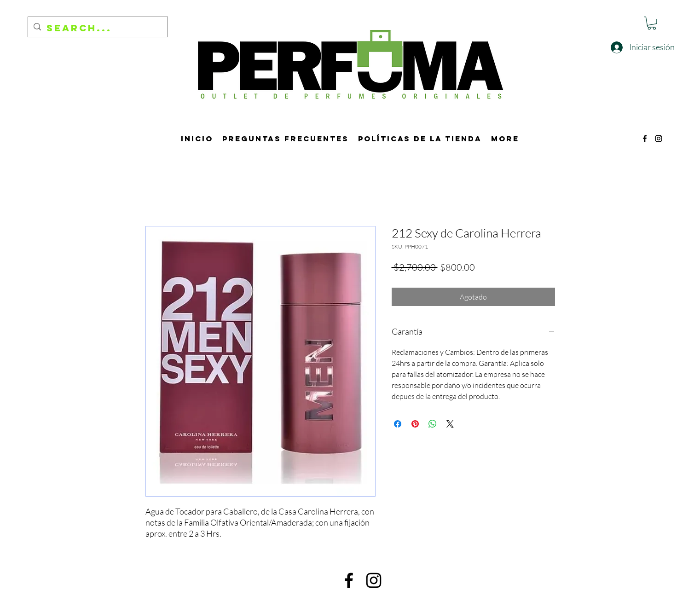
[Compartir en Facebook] (398, 424)
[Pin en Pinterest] (415, 424)
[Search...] (97, 28)
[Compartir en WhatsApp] (433, 424)
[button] (652, 23)
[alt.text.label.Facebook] (645, 139)
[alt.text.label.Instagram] (659, 139)
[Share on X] (450, 424)
